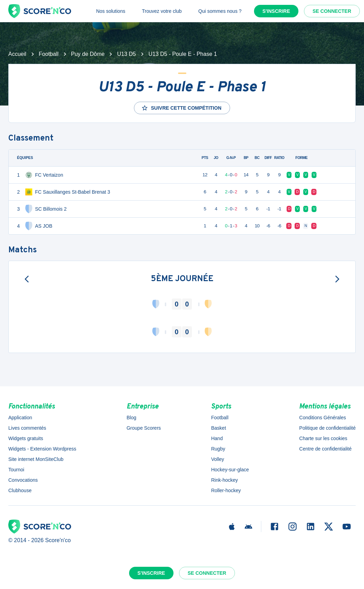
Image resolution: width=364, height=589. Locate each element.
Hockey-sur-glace (230, 470)
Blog (132, 418)
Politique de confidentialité (327, 428)
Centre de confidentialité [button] (325, 449)
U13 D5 (126, 54)
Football (49, 54)
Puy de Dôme (88, 54)
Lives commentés (27, 428)
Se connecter (332, 11)
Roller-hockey (226, 490)
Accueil (17, 54)
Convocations (23, 480)
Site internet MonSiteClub (36, 459)
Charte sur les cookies (323, 438)
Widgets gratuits (26, 438)
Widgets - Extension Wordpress (42, 449)
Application (20, 418)
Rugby (218, 449)
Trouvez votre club (162, 11)
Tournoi (16, 470)
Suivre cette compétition (181, 108)
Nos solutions (111, 11)
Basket (218, 428)
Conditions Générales (323, 418)
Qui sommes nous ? (220, 11)
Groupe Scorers (144, 428)
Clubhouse (20, 490)
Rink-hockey (224, 480)
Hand (217, 438)
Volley (217, 459)
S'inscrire (276, 11)
